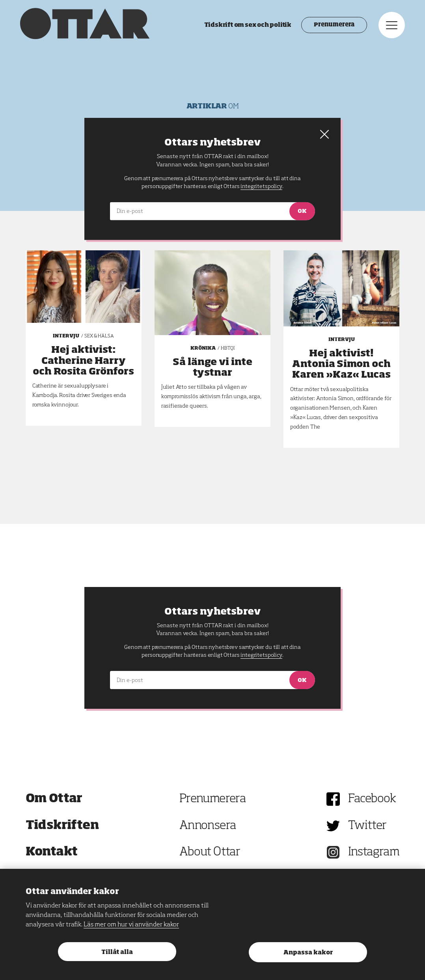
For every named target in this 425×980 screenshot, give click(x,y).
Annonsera (208, 826)
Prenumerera (329, 28)
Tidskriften (62, 826)
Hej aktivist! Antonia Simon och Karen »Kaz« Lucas (341, 364)
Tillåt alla (117, 952)
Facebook (372, 799)
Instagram (374, 852)
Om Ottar (54, 799)
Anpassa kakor (308, 953)
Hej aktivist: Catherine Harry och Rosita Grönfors (83, 361)
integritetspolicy (261, 655)
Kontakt (52, 852)
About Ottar (210, 852)
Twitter (367, 826)
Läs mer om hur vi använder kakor (131, 925)
